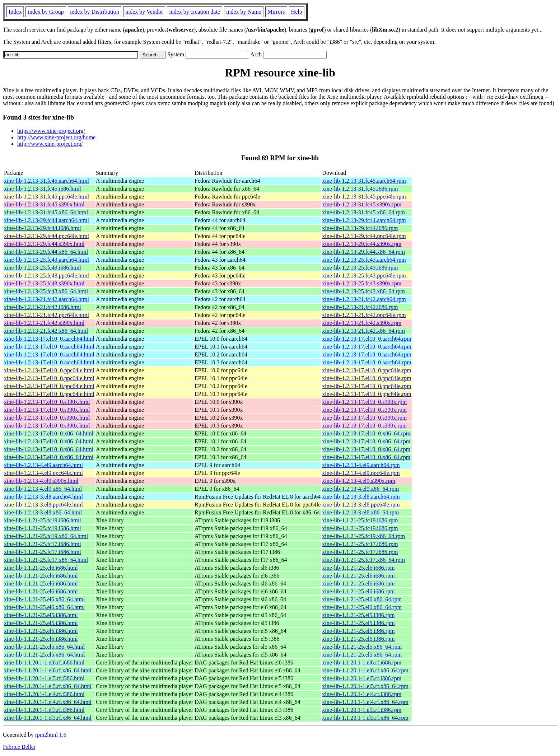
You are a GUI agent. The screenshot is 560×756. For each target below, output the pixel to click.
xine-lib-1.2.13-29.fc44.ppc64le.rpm (364, 236)
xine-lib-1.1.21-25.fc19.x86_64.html (46, 536)
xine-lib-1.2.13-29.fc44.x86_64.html (46, 252)
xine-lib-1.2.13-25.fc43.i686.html (43, 268)
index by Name (244, 12)
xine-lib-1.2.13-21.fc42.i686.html (43, 307)
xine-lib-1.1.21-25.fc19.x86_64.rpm (363, 536)
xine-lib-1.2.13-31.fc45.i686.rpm (360, 189)
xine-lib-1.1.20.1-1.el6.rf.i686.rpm (362, 662)
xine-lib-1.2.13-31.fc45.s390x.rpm (362, 204)
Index (15, 12)
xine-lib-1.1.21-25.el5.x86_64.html (44, 647)
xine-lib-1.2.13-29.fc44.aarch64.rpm (364, 220)
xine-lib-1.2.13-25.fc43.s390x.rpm (362, 283)
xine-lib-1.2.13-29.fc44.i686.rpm (360, 228)
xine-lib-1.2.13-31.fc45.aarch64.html (46, 181)
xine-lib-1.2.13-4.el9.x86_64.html (43, 489)
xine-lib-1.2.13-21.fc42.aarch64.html (46, 299)
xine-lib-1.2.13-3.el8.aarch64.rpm (361, 497)
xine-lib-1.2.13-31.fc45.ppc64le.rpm (364, 197)
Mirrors (276, 12)
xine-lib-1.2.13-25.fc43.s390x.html (44, 283)
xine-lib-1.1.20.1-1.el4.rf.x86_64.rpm (365, 702)
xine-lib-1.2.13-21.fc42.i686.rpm (360, 307)
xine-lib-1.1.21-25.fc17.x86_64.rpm (363, 560)
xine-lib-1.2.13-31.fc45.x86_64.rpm (363, 212)
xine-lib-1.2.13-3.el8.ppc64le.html (43, 505)
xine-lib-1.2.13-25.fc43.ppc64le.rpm (364, 276)
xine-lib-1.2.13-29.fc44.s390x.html (44, 244)
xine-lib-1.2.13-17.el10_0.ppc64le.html (49, 370)
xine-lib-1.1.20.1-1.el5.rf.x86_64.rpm (365, 686)
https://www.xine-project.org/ (51, 131)
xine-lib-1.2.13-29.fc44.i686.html (43, 228)
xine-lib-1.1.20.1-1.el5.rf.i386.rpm (362, 678)
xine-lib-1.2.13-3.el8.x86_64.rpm (360, 512)
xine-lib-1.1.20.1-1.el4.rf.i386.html (44, 694)
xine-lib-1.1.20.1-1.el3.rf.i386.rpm (362, 710)
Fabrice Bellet (19, 747)
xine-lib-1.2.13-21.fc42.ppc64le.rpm (364, 315)
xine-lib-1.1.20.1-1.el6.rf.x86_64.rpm (365, 670)
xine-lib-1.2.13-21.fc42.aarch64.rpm (364, 299)
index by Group (46, 12)
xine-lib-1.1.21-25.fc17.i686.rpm (360, 544)
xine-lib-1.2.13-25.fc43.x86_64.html (46, 291)
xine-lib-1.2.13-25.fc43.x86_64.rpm (363, 291)
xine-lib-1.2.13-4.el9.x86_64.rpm (360, 489)
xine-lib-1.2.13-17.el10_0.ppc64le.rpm (367, 370)
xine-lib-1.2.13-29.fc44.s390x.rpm (362, 244)
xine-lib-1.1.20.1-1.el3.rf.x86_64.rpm (365, 718)
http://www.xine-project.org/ (50, 144)
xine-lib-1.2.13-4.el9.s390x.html (41, 481)
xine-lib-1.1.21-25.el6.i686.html (41, 568)
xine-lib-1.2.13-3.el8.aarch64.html (43, 497)
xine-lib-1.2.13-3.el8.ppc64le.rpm (361, 505)
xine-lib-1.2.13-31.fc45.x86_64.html (46, 212)
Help (297, 12)
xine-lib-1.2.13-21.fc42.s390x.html (44, 323)
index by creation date (195, 12)
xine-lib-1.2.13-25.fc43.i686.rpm (360, 268)
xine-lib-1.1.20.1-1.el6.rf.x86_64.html (48, 670)
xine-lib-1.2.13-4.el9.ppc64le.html (43, 473)
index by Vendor (144, 12)
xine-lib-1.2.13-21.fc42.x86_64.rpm (363, 331)
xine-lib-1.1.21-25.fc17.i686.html (43, 544)
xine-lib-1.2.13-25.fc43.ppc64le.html (46, 276)
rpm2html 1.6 (51, 735)
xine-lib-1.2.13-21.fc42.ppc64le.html (46, 315)
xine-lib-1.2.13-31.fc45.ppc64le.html (46, 197)
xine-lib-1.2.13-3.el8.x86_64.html (43, 512)
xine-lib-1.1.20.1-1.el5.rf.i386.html (44, 678)
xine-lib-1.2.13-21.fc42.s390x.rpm (362, 323)
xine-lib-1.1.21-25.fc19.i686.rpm (360, 520)
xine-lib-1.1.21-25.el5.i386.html (41, 615)
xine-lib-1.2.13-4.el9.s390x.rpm (359, 481)
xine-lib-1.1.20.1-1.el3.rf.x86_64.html (48, 718)
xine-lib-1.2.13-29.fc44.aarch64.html (46, 220)
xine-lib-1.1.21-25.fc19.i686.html (43, 520)
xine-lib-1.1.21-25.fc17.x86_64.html (46, 560)
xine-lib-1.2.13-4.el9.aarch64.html (43, 465)
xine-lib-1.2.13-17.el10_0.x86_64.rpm (366, 433)
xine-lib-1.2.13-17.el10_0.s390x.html (47, 402)
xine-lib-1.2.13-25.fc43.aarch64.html (46, 260)
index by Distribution (95, 12)
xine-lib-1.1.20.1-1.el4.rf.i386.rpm (362, 694)
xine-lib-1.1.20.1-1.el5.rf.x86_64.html (48, 686)
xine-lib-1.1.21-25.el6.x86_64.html (44, 599)
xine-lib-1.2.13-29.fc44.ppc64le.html (46, 236)
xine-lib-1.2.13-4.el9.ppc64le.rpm (361, 473)
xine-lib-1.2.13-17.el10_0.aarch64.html (49, 339)
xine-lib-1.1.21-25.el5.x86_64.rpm (362, 647)
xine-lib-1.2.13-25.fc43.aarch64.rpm (364, 260)
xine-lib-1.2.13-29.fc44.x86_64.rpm (363, 252)
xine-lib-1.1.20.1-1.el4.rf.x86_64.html (48, 702)
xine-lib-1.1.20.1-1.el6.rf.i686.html (44, 662)
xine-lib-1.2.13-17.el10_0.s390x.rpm (364, 402)
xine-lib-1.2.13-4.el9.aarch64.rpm (361, 465)
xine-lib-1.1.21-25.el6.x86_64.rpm (362, 599)
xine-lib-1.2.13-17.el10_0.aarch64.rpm (367, 339)
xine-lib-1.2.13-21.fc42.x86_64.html (46, 331)
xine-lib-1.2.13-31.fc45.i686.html (43, 189)
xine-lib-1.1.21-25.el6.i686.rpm (358, 568)
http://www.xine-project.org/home (56, 137)
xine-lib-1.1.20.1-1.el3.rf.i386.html (44, 710)
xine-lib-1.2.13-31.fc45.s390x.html (44, 204)
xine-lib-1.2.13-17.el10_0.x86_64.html (49, 433)
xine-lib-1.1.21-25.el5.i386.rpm (358, 615)
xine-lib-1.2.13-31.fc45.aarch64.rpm (364, 181)
